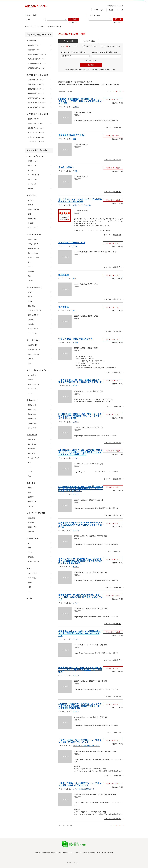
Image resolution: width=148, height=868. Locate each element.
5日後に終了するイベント (36, 142)
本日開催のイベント (34, 45)
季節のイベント (33, 400)
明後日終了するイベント (36, 128)
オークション (32, 184)
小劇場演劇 (31, 324)
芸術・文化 (31, 306)
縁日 (29, 492)
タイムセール (32, 179)
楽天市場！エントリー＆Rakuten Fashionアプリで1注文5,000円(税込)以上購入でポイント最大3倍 (80, 525)
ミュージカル (32, 333)
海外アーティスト (34, 253)
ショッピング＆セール (35, 156)
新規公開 (31, 531)
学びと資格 (31, 453)
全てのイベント (74, 46)
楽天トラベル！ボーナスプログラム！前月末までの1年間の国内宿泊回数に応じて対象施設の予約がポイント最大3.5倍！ (81, 561)
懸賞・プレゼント (34, 209)
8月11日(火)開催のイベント (37, 59)
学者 (29, 591)
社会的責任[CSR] (67, 853)
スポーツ (31, 359)
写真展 (30, 301)
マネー (30, 552)
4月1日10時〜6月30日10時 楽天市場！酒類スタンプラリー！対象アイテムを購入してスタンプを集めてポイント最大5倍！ (80, 452)
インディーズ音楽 (34, 258)
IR (29, 543)
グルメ (30, 471)
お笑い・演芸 (32, 239)
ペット (30, 467)
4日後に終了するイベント (36, 137)
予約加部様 (64, 275)
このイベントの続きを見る (113, 128)
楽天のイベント (33, 228)
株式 (29, 548)
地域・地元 (31, 483)
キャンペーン (32, 195)
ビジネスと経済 (33, 538)
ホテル (30, 393)
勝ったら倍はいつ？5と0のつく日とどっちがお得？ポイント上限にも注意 (80, 200)
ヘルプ (121, 10)
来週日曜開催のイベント (36, 93)
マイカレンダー (99, 10)
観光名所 (31, 497)
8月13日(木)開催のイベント (37, 68)
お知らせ (112, 10)
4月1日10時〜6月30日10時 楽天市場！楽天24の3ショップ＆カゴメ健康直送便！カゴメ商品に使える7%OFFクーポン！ (81, 488)
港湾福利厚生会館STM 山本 (72, 242)
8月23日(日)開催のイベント (37, 103)
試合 (29, 363)
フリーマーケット (34, 175)
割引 (29, 214)
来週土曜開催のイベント (36, 89)
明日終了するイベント (35, 123)
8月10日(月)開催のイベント (37, 54)
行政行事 (31, 506)
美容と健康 (31, 449)
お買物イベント (33, 161)
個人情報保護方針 (93, 853)
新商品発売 (31, 518)
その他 (29, 598)
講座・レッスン (33, 444)
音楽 (29, 262)
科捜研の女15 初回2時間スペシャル (76, 339)
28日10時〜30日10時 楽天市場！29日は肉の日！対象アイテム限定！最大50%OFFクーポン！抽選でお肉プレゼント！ (80, 706)
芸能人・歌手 (32, 573)
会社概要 (38, 853)
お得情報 (31, 223)
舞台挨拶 (31, 271)
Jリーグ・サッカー (34, 349)
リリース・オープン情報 (36, 513)
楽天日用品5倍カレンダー (92, 746)
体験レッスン (32, 440)
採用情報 (84, 853)
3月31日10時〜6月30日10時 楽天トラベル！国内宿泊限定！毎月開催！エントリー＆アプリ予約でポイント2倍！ (80, 416)
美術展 (30, 297)
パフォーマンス (33, 244)
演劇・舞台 (31, 320)
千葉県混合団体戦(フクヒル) (71, 135)
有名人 (29, 568)
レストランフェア (34, 384)
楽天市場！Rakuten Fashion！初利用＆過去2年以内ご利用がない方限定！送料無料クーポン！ (80, 633)
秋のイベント (32, 423)
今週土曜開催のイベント (36, 80)
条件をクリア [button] (92, 61)
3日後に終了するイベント (36, 133)
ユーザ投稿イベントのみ (112, 46)
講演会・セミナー (34, 561)
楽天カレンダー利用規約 (106, 853)
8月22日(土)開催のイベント (37, 98)
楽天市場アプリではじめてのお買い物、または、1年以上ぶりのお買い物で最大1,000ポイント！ (80, 597)
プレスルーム (77, 853)
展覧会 (30, 292)
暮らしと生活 (32, 435)
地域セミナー (32, 501)
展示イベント (32, 405)
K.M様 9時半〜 (66, 167)
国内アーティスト (34, 248)
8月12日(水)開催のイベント (37, 63)
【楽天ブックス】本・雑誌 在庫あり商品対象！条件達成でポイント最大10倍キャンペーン (80, 381)
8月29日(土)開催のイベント (37, 107)
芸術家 (30, 582)
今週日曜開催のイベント (36, 84)
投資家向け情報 (46, 853)
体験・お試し (32, 218)
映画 (29, 276)
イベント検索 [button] (68, 41)
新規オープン (32, 527)
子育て (30, 462)
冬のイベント (32, 428)
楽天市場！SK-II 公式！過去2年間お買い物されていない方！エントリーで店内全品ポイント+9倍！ (80, 669)
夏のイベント (32, 419)
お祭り (30, 488)
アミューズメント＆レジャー (37, 370)
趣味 (29, 476)
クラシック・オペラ (34, 310)
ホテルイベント (33, 389)
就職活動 (31, 557)
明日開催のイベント (34, 50)
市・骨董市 (31, 170)
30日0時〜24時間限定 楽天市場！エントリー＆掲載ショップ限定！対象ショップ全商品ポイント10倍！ (80, 101)
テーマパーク (32, 375)
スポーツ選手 (32, 578)
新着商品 (31, 522)
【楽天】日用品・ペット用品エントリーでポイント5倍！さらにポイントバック (80, 741)
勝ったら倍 (87, 205)
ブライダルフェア (34, 458)
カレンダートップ (30, 27)
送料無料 (31, 205)
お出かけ (31, 380)
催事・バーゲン (33, 166)
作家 (29, 587)
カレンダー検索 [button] (89, 41)
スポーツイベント (33, 340)
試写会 (30, 267)
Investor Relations (56, 853)
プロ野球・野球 (33, 345)
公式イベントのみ (91, 46)
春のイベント (32, 414)
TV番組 (30, 280)
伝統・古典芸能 (33, 315)
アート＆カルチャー (34, 287)
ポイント (31, 200)
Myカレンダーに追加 (113, 99)
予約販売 (31, 188)
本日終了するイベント (35, 119)
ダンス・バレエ (33, 329)
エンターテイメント (34, 234)
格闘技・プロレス (34, 354)
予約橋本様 (64, 307)
